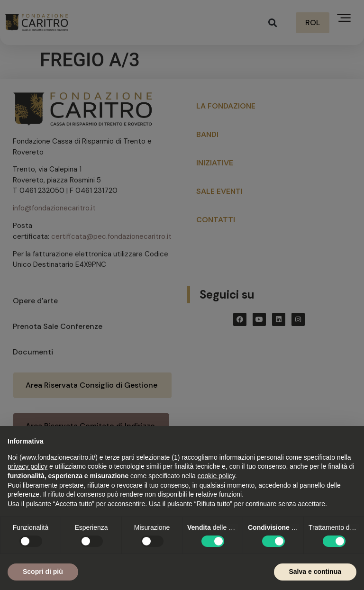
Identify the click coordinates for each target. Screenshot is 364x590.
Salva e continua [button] (315, 572)
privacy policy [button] (27, 466)
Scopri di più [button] (43, 572)
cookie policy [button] (216, 476)
